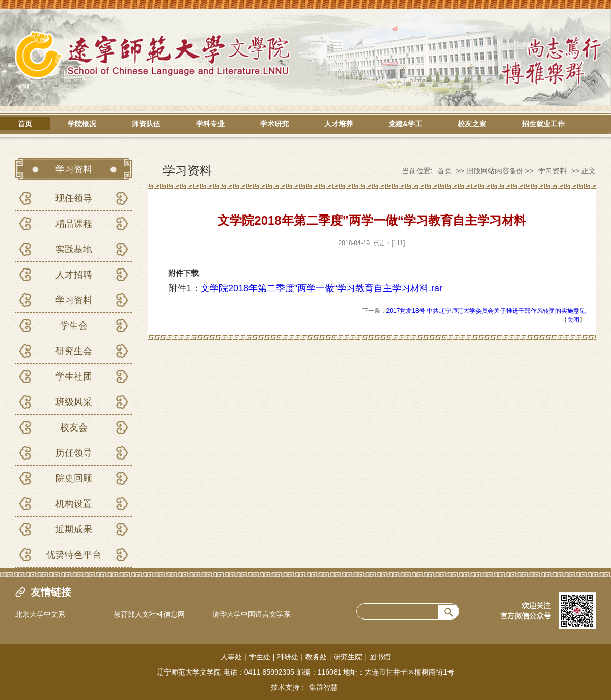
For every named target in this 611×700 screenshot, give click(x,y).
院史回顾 (74, 478)
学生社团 (74, 376)
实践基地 (74, 249)
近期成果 (74, 529)
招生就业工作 (543, 124)
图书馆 (380, 657)
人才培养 (339, 124)
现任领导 (74, 198)
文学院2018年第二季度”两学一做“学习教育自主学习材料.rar (322, 288)
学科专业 (210, 124)
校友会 (74, 427)
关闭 (573, 320)
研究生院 (348, 657)
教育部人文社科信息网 (149, 614)
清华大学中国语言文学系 (252, 614)
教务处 (316, 657)
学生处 (260, 657)
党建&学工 (405, 124)
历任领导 (74, 453)
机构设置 (74, 504)
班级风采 (74, 402)
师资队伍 (146, 124)
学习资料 (74, 300)
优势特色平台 (74, 555)
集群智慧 (323, 687)
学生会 (74, 326)
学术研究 (274, 124)
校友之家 (472, 124)
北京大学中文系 (40, 614)
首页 (25, 124)
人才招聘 (74, 275)
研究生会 (74, 351)
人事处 (231, 657)
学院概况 (82, 124)
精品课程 (74, 224)
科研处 (288, 657)
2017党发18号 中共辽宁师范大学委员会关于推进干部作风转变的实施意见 (486, 311)
